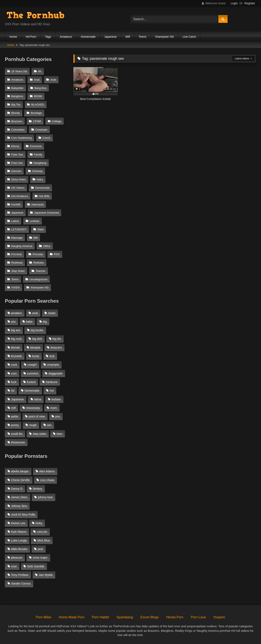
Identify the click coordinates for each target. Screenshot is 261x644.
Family (38, 154)
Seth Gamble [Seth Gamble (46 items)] (36, 566)
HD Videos (18, 188)
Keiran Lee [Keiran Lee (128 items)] (18, 523)
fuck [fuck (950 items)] (14, 382)
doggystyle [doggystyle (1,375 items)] (56, 373)
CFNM (37, 121)
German (16, 171)
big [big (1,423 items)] (45, 322)
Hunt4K (16, 204)
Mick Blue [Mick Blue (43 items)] (44, 540)
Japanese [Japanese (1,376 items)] (17, 399)
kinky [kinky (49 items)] (39, 523)
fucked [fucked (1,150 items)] (31, 382)
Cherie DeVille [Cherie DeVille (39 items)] (20, 480)
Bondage (36, 113)
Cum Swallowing (22, 138)
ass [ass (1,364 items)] (13, 322)
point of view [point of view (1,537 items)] (37, 416)
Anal (37, 80)
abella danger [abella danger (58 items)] (20, 471)
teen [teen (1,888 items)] (59, 434)
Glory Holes (19, 179)
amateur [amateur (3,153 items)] (16, 313)
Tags (48, 37)
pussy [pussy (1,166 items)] (15, 425)
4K (40, 71)
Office (47, 246)
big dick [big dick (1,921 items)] (37, 339)
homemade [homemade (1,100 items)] (32, 391)
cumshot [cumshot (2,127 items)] (32, 373)
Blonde (16, 113)
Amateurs (66, 37)
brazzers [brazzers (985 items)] (56, 347)
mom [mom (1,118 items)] (54, 408)
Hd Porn (31, 37)
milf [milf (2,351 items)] (13, 408)
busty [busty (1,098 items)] (36, 356)
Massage (17, 238)
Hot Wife (44, 196)
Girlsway (38, 171)
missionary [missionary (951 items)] (33, 408)
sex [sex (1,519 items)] (49, 425)
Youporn (219, 617)
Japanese (111, 37)
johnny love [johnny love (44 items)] (45, 497)
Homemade (88, 37)
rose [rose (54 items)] (14, 566)
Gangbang (40, 163)
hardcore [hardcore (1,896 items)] (52, 382)
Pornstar (38, 254)
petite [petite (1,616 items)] (15, 416)
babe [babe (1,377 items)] (29, 322)
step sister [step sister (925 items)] (40, 434)
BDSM (38, 96)
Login (234, 3)
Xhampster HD (164, 37)
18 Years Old (19, 71)
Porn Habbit (100, 617)
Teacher (41, 271)
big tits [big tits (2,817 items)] (57, 339)
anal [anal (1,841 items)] (35, 313)
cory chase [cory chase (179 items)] (47, 480)
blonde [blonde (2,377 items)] (15, 347)
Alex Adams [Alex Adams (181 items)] (47, 471)
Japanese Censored (46, 213)
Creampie (41, 130)
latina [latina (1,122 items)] (38, 399)
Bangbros (17, 96)
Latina (15, 221)
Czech (46, 138)
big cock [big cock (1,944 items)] (16, 339)
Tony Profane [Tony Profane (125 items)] (20, 575)
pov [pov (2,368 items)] (58, 416)
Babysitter (18, 88)
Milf (128, 37)
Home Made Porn (72, 617)
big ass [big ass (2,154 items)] (16, 330)
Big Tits (16, 105)
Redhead (17, 263)
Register (250, 3)
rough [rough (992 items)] (33, 425)
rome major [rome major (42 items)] (40, 558)
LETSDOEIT (19, 229)
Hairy (40, 179)
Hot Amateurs (20, 196)
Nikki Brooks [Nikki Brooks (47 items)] (19, 549)
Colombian (18, 130)
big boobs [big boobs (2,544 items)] (37, 330)
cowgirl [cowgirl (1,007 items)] (32, 365)
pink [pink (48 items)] (40, 549)
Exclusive (36, 146)
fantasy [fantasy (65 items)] (38, 489)
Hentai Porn (175, 617)
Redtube (39, 263)
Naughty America (22, 246)
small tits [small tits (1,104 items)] (17, 434)
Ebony (15, 146)
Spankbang (125, 617)
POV (57, 254)
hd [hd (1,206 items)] (13, 391)
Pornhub (17, 254)
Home (13, 37)
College (57, 121)
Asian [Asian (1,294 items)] (52, 313)
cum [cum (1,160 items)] (14, 373)
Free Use (17, 163)
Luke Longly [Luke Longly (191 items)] (19, 540)
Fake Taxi (17, 154)
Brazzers (17, 121)
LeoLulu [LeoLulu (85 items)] (42, 532)
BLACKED (38, 105)
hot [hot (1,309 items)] (52, 391)
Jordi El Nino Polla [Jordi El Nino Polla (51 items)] (23, 515)
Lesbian (35, 221)
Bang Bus (40, 88)
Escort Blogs (150, 617)
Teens (142, 37)
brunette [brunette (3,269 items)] (16, 356)
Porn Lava (198, 617)
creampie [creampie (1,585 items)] (53, 365)
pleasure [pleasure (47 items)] (17, 558)
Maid (40, 229)
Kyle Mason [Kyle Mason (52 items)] (19, 532)
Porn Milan (44, 617)
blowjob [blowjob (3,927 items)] (35, 347)
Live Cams (189, 37)
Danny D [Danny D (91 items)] (17, 489)
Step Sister (18, 271)
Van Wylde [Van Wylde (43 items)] (46, 575)
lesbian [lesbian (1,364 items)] (56, 399)
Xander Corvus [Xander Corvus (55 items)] (21, 583)
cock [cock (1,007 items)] (14, 365)
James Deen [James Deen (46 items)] (19, 497)
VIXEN (16, 287)
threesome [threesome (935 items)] (18, 442)
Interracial (37, 204)
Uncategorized (38, 279)
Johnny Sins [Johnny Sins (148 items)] (19, 506)
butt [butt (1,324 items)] (52, 356)
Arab (53, 80)
